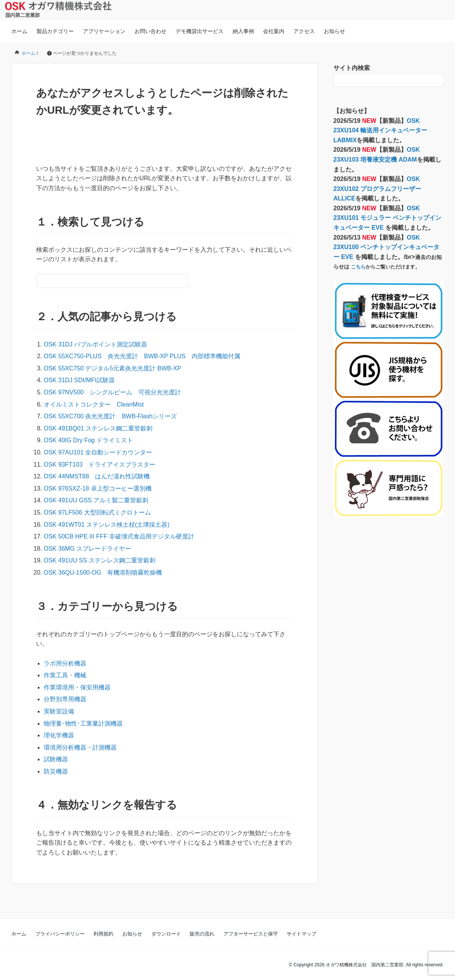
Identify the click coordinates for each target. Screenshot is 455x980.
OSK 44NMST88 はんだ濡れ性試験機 (97, 476)
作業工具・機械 (65, 675)
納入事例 (243, 31)
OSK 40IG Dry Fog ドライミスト (88, 440)
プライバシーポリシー (60, 934)
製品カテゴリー (55, 31)
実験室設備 (59, 711)
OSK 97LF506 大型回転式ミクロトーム (97, 512)
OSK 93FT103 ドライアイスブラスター (100, 465)
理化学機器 (59, 735)
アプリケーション (104, 31)
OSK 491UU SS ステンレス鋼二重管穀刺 (100, 560)
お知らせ (335, 31)
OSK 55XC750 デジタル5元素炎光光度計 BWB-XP (113, 368)
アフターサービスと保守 (251, 934)
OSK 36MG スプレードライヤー (87, 549)
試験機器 (56, 759)
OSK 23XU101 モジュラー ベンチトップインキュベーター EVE (387, 218)
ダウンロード (166, 934)
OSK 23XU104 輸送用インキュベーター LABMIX (380, 130)
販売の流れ (202, 934)
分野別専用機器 (65, 699)
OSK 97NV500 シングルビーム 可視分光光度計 (112, 392)
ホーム (19, 31)
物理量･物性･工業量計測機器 (83, 723)
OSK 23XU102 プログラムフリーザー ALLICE (377, 189)
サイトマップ (301, 934)
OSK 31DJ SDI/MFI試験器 (79, 380)
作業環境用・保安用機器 (77, 687)
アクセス (304, 31)
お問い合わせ (151, 31)
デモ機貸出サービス (200, 31)
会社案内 (274, 31)
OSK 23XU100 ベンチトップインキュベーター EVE (386, 247)
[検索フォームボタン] (181, 281)
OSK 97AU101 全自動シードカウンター (98, 452)
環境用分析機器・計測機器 (80, 747)
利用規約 (103, 934)
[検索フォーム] (105, 281)
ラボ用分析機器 (65, 663)
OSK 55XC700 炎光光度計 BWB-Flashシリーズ (110, 416)
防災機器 (56, 771)
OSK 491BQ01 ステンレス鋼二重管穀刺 (98, 428)
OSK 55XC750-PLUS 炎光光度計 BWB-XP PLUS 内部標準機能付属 (145, 356)
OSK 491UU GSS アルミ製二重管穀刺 (96, 500)
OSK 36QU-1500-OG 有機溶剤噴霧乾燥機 (103, 573)
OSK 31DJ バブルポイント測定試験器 (95, 344)
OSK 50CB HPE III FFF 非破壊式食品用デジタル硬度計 (119, 536)
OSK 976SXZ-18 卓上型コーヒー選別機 (98, 488)
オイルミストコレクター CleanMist (94, 404)
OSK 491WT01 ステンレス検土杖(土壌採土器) (107, 525)
